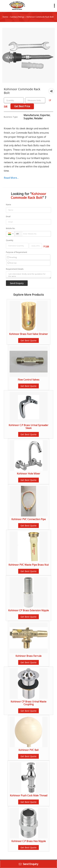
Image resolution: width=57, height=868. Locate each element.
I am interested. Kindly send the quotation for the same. (28, 275)
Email (8, 216)
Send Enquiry (29, 864)
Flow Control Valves (29, 380)
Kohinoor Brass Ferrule (28, 656)
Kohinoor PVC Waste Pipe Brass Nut (29, 565)
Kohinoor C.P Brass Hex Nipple (29, 841)
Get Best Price (22, 106)
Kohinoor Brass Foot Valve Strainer (28, 334)
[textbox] (35, 100)
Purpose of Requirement (16, 252)
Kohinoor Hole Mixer (28, 474)
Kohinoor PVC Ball (28, 750)
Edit (46, 246)
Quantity (10, 240)
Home (5, 17)
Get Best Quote (28, 340)
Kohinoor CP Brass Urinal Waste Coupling (28, 703)
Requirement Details (15, 269)
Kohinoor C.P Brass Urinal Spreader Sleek (28, 427)
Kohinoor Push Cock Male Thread (29, 796)
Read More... (11, 178)
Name (9, 205)
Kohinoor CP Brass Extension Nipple (28, 610)
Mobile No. (11, 228)
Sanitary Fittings (17, 17)
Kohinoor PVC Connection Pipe (29, 519)
